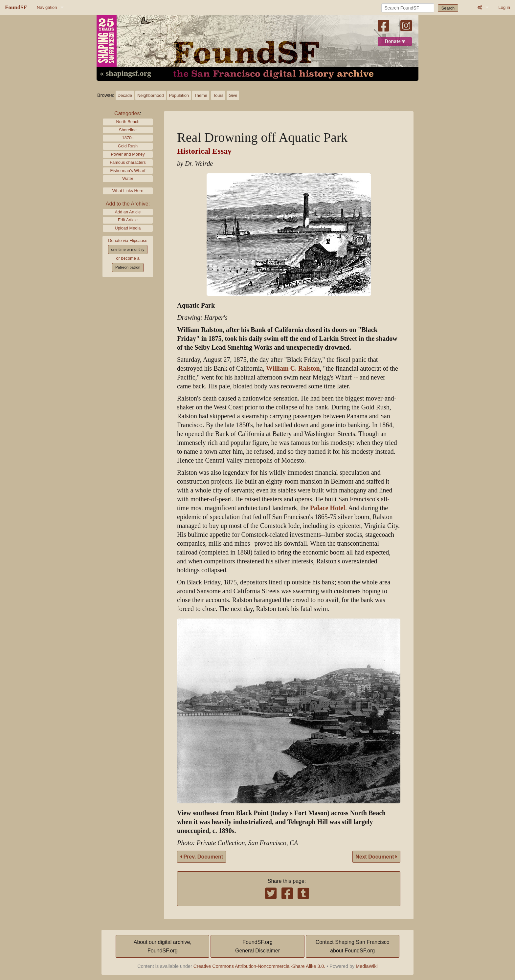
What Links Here (128, 191)
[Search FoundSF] (408, 8)
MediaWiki (367, 966)
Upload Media (128, 228)
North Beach (128, 122)
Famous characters (128, 162)
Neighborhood (150, 95)
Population (179, 95)
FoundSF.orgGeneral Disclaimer (257, 946)
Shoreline (128, 130)
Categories (127, 113)
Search (448, 8)
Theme (201, 95)
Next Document (376, 857)
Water (128, 178)
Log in (504, 7)
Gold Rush (128, 146)
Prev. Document (202, 857)
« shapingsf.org (125, 74)
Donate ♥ (395, 41)
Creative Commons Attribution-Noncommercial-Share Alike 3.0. (259, 966)
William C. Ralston (293, 369)
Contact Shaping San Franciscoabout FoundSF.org (353, 946)
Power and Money (128, 154)
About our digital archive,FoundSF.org (163, 946)
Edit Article (128, 220)
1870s (128, 138)
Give (233, 95)
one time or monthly (128, 250)
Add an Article (128, 212)
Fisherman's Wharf (128, 171)
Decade (125, 95)
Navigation (47, 7)
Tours (218, 95)
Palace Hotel (328, 508)
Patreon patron (128, 267)
